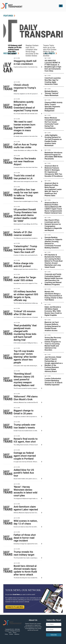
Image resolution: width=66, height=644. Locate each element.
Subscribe (54, 635)
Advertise (17, 634)
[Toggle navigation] (61, 6)
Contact (11, 634)
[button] (8, 31)
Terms (10, 633)
